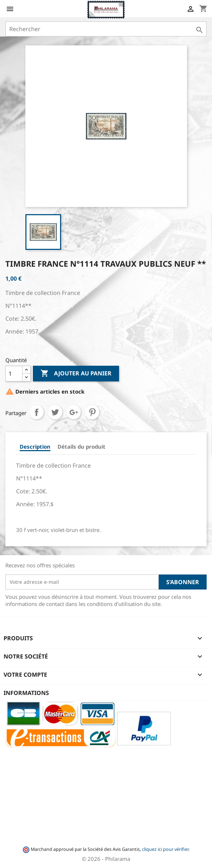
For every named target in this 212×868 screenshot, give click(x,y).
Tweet (55, 412)
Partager (36, 412)
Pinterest (92, 412)
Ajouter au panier (76, 374)
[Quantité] (14, 374)
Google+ (74, 412)
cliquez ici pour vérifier (165, 849)
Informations (26, 693)
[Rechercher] (106, 29)
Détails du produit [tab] (82, 447)
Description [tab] (35, 447)
